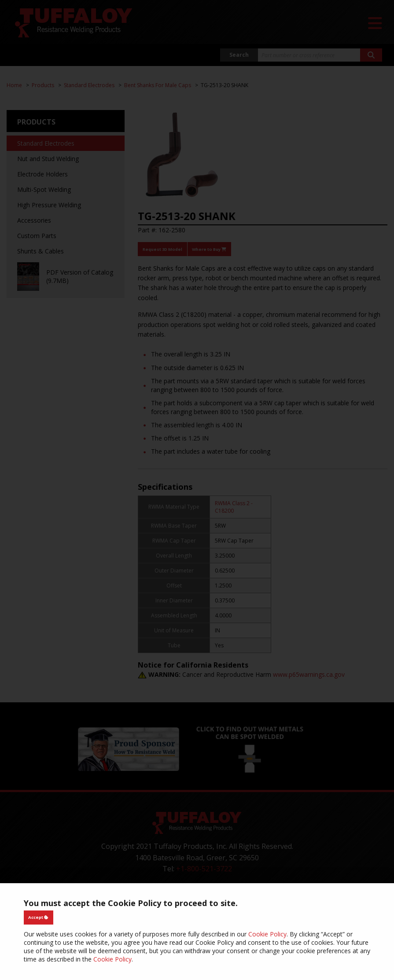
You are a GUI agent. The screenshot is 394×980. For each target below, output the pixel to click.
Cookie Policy (267, 934)
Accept (38, 917)
